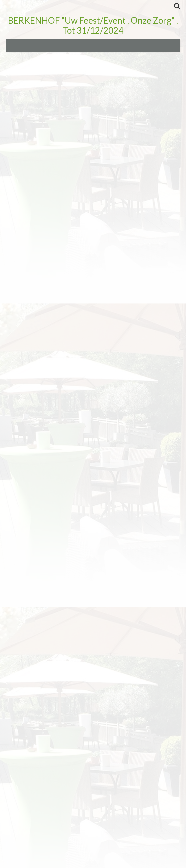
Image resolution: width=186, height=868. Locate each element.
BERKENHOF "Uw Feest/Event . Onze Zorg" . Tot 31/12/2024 (93, 25)
